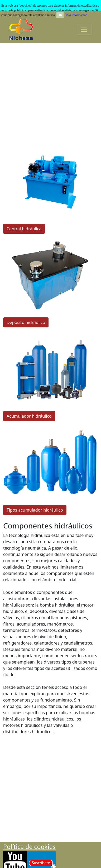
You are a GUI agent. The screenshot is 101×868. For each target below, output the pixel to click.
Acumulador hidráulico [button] (29, 416)
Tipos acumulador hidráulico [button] (35, 510)
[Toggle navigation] (84, 29)
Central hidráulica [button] (24, 229)
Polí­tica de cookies (29, 847)
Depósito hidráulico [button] (26, 322)
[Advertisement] (49, 95)
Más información (76, 15)
